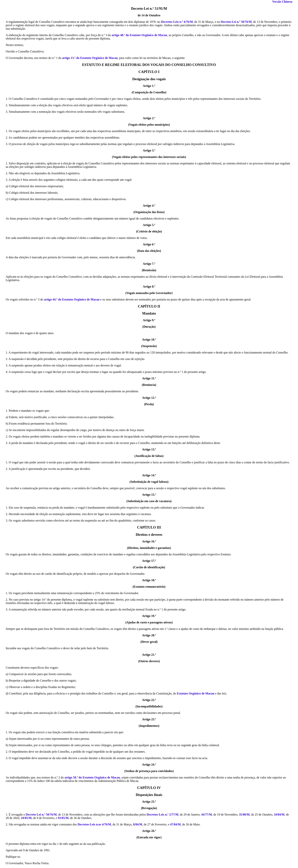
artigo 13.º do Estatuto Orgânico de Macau (90, 58)
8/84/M (138, 824)
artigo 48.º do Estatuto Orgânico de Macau (139, 35)
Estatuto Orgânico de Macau (196, 693)
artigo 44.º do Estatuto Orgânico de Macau (72, 299)
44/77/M (207, 814)
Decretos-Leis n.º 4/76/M (177, 22)
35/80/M (244, 814)
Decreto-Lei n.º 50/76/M (236, 22)
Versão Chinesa (282, 2)
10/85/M (26, 818)
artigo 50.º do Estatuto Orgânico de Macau (92, 777)
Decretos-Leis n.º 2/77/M (162, 814)
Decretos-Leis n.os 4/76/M (94, 824)
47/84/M (175, 824)
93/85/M (63, 818)
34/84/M (279, 814)
